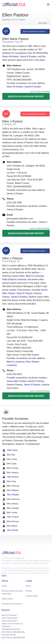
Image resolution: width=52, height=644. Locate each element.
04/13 (9, 621)
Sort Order (43, 23)
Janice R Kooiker (28, 56)
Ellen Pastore (10, 517)
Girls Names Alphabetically (13, 632)
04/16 (9, 618)
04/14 (4, 621)
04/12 (15, 621)
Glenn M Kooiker (10, 56)
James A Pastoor (19, 297)
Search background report (26, 97)
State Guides (7, 599)
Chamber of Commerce (12, 604)
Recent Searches (9, 615)
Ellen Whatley (11, 495)
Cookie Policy (32, 596)
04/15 (15, 618)
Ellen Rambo (10, 530)
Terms (28, 586)
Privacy (29, 591)
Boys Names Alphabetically (13, 637)
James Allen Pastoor (17, 381)
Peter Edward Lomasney (14, 279)
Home (4, 586)
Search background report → (35, 31)
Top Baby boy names (11, 629)
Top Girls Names (9, 635)
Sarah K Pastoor (25, 293)
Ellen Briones (10, 477)
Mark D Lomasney (35, 276)
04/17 (4, 618)
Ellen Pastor (10, 450)
